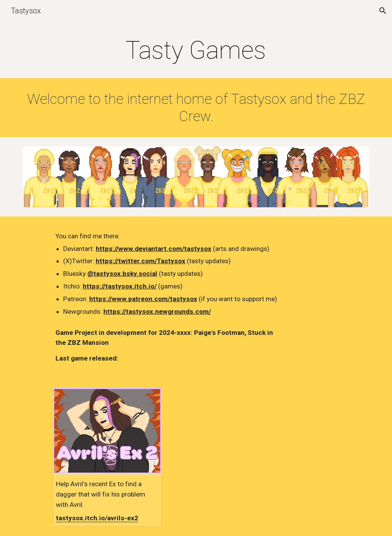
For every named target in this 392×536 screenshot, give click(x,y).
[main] (196, 51)
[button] (383, 11)
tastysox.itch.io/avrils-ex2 (97, 518)
